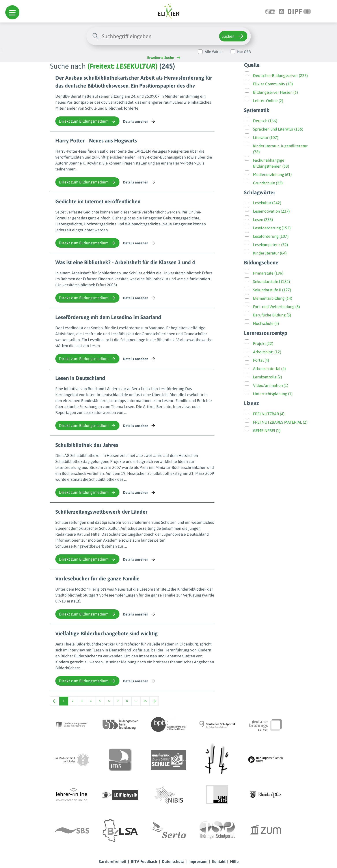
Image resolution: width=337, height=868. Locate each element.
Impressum (198, 861)
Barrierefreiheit (112, 861)
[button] (12, 12)
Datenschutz (173, 861)
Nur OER (244, 52)
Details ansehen (139, 121)
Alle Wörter (214, 52)
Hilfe (234, 861)
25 (145, 701)
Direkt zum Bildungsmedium (87, 121)
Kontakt (219, 861)
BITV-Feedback (144, 861)
